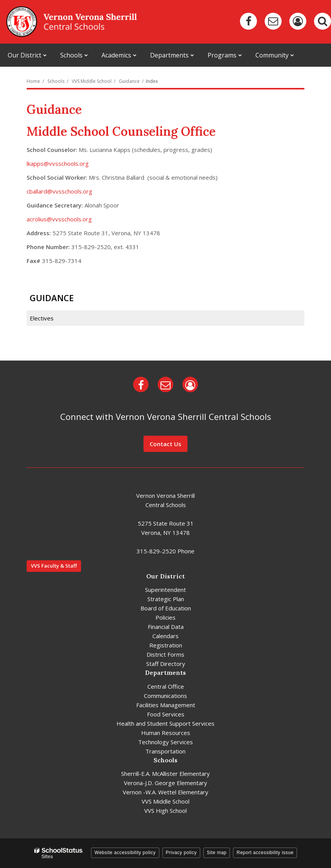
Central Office (166, 686)
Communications (165, 696)
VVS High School (165, 811)
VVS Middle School (92, 81)
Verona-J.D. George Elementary (165, 783)
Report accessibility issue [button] (265, 853)
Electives (42, 318)
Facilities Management (166, 705)
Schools (56, 81)
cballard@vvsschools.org (59, 191)
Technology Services (165, 742)
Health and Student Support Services (165, 723)
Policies (165, 617)
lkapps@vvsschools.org (58, 163)
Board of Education (166, 608)
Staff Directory (166, 664)
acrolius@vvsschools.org (59, 219)
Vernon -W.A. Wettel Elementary (165, 792)
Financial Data (166, 627)
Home (33, 81)
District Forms (165, 654)
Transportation (165, 751)
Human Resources (166, 733)
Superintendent (165, 590)
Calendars (165, 636)
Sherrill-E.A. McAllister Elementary (165, 774)
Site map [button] (217, 853)
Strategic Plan (166, 599)
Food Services (166, 714)
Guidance (129, 81)
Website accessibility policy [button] (125, 853)
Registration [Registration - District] (166, 645)
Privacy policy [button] (181, 853)
